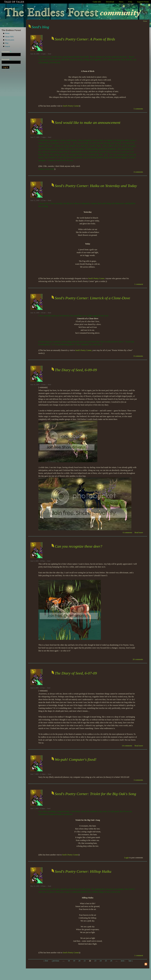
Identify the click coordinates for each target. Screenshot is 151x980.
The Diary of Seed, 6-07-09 (76, 673)
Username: (6, 51)
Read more (139, 533)
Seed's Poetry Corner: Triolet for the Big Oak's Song (95, 794)
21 (85, 961)
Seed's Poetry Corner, (84, 350)
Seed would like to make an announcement (88, 123)
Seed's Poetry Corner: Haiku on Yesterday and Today (96, 186)
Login (127, 858)
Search (8, 46)
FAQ (130, 2)
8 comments (138, 356)
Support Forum (143, 2)
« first (46, 961)
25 (106, 961)
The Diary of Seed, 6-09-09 (76, 370)
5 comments (138, 109)
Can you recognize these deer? (78, 546)
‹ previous (55, 961)
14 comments (127, 746)
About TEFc (10, 37)
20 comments (138, 659)
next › (123, 961)
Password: (6, 59)
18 (69, 961)
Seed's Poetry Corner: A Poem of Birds (85, 39)
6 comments (127, 533)
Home (7, 33)
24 (101, 961)
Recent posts (10, 40)
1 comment (139, 284)
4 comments (138, 172)
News (121, 2)
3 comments (138, 780)
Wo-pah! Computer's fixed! (76, 759)
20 (79, 961)
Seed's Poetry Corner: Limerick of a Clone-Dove (92, 298)
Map (7, 43)
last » (131, 961)
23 (95, 961)
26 (111, 961)
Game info (97, 2)
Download (110, 2)
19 (74, 961)
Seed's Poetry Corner (71, 106)
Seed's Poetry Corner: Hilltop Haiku (83, 871)
